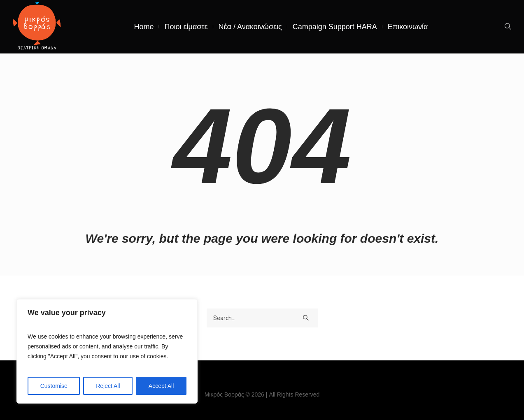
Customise (54, 386)
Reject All (108, 386)
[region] (107, 351)
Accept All (161, 386)
